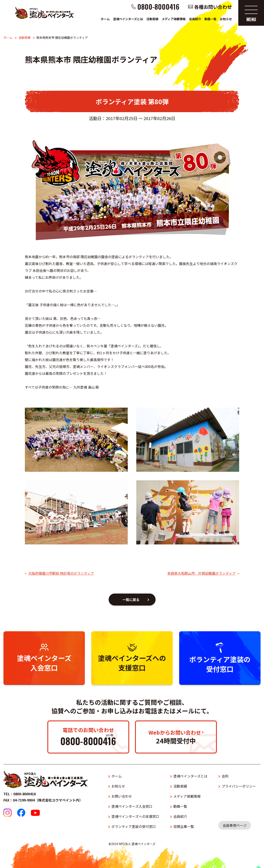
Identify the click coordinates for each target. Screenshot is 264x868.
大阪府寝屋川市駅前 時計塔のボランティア (61, 573)
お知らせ (226, 19)
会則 (225, 776)
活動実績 (152, 19)
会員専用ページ (235, 825)
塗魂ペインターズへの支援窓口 (135, 816)
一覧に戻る (131, 600)
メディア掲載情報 (174, 19)
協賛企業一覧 (184, 826)
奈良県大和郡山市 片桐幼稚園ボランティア (202, 573)
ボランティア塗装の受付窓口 (134, 826)
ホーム (105, 19)
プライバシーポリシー (239, 786)
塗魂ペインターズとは (128, 19)
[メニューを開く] (251, 13)
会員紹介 (195, 19)
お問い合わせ (122, 796)
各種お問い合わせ (213, 7)
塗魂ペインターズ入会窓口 (132, 806)
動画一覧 (210, 19)
